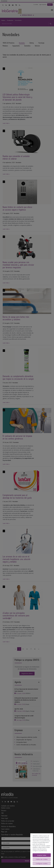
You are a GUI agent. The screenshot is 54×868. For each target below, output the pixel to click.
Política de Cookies (42, 859)
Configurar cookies (42, 863)
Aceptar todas (42, 855)
